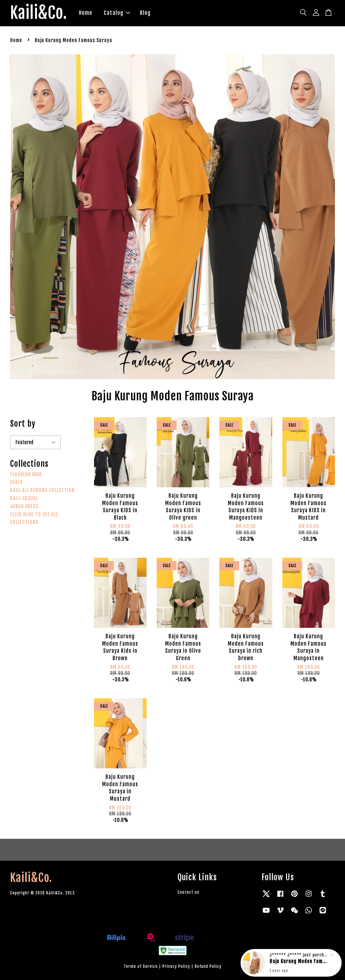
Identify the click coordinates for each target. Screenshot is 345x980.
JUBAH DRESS (24, 506)
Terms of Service (141, 966)
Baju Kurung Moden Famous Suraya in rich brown (299, 962)
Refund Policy (208, 966)
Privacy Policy (176, 966)
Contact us (189, 892)
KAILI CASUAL (24, 498)
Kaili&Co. (39, 13)
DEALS (16, 482)
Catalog (117, 13)
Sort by (23, 424)
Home (86, 13)
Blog (145, 13)
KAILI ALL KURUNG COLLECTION (42, 490)
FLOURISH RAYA (26, 474)
